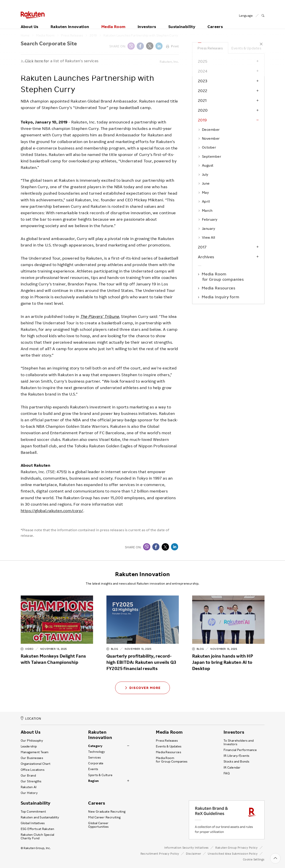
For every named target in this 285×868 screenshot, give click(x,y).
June (204, 183)
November (209, 138)
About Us (30, 22)
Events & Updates (246, 48)
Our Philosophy (32, 741)
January (207, 228)
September (210, 156)
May (204, 192)
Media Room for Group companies (223, 277)
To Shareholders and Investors (239, 742)
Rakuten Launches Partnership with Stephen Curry (141, 35)
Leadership (29, 746)
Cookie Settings (254, 859)
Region (93, 781)
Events (93, 769)
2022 (203, 91)
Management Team (35, 752)
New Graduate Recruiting (107, 811)
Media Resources (219, 288)
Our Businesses (32, 758)
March (205, 210)
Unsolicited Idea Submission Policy (233, 854)
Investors (147, 22)
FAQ (227, 773)
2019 (93, 35)
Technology (97, 752)
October (207, 147)
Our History (29, 793)
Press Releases (72, 35)
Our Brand (28, 775)
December (209, 129)
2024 (203, 71)
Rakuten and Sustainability (40, 817)
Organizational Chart (36, 764)
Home (25, 35)
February (208, 219)
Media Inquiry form (221, 297)
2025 (203, 61)
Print (172, 46)
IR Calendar (232, 767)
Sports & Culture (100, 775)
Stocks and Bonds (236, 761)
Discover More (142, 688)
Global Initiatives (33, 823)
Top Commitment (33, 811)
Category (95, 746)
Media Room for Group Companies (172, 760)
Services (94, 757)
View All (207, 237)
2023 (203, 81)
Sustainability (182, 22)
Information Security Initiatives (186, 848)
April (204, 201)
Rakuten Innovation (70, 22)
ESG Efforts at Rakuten (38, 829)
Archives (206, 257)
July (203, 174)
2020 (203, 110)
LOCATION (31, 718)
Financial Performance (240, 750)
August (206, 165)
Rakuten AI (29, 787)
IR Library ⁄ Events (236, 756)
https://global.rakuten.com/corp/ (52, 511)
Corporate (96, 763)
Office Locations (33, 770)
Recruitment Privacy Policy (160, 854)
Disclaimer (193, 854)
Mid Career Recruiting (104, 817)
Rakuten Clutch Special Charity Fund (38, 836)
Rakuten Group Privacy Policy (237, 848)
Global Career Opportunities (98, 825)
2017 (202, 247)
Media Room (113, 22)
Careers (215, 22)
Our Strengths (31, 781)
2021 (202, 100)
